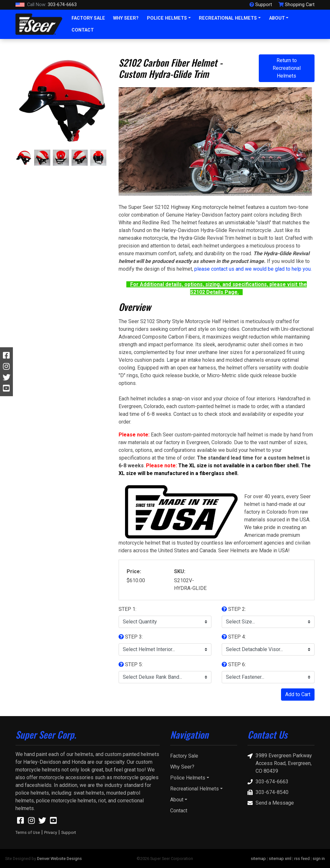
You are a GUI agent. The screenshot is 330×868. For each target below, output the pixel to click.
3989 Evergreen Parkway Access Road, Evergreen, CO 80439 (280, 763)
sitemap (258, 859)
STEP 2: (234, 609)
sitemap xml (280, 859)
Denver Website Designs (59, 859)
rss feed (302, 859)
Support (69, 832)
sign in (319, 859)
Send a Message (271, 803)
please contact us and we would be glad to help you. (253, 269)
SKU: (180, 571)
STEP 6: (234, 664)
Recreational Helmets (228, 18)
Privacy (51, 832)
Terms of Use (28, 832)
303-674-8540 (268, 792)
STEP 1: (127, 609)
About (277, 18)
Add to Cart (298, 694)
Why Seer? (126, 18)
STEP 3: (131, 637)
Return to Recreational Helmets (287, 68)
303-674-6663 (46, 5)
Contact (83, 30)
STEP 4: (234, 637)
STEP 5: (131, 664)
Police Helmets (167, 18)
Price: (134, 571)
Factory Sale (88, 18)
